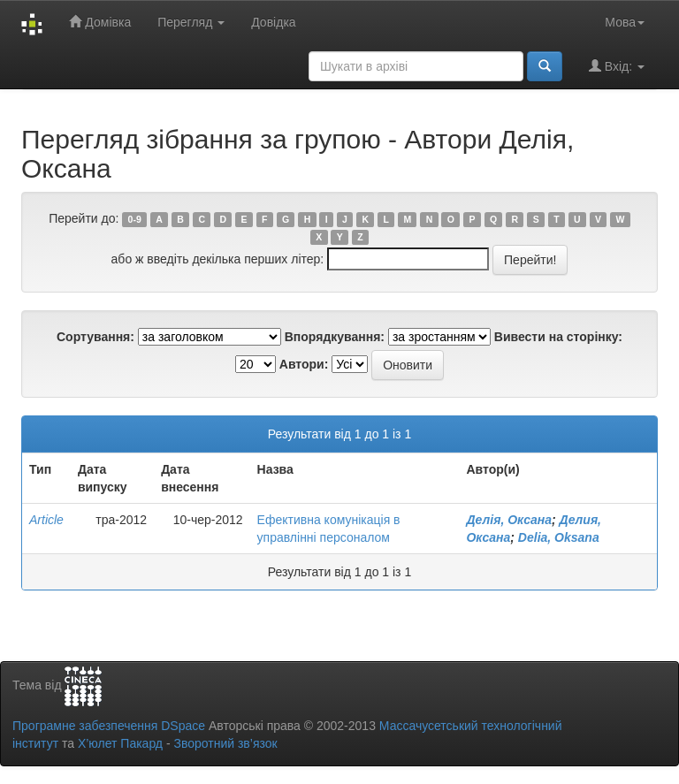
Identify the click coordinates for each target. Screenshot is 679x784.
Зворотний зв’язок (225, 743)
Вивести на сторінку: (558, 337)
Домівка (100, 22)
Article (46, 520)
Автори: (304, 364)
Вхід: (617, 66)
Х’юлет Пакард (120, 743)
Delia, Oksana (559, 537)
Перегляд (191, 22)
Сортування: (95, 337)
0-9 (135, 219)
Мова (625, 22)
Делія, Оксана (509, 520)
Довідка (273, 22)
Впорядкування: (335, 337)
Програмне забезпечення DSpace (109, 726)
